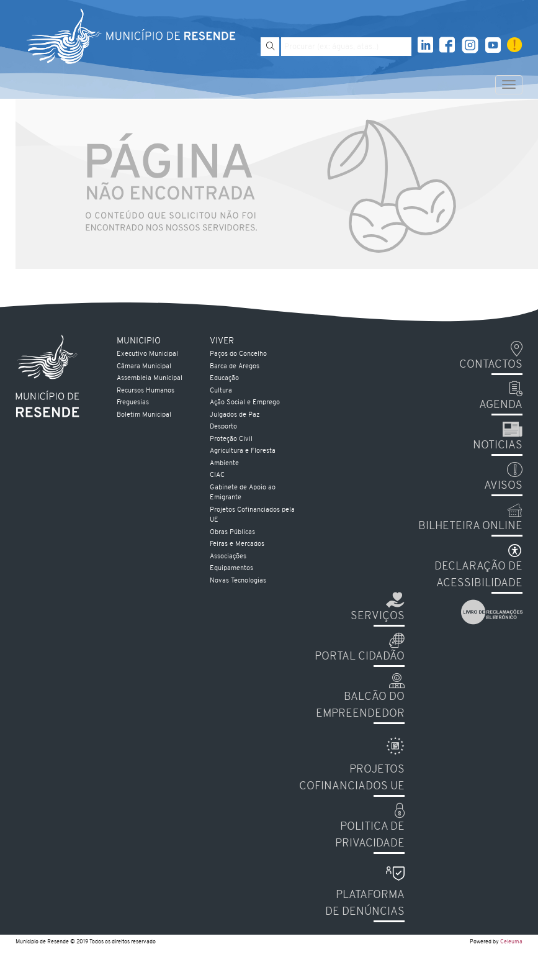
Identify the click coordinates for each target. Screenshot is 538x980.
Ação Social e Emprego (245, 403)
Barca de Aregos (235, 367)
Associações (228, 557)
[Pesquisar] (270, 47)
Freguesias (133, 403)
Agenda (501, 405)
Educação (224, 379)
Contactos (491, 365)
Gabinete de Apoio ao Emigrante (243, 493)
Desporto (223, 427)
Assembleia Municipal (150, 379)
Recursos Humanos (146, 391)
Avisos (503, 486)
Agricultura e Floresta (243, 451)
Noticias (498, 446)
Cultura (221, 391)
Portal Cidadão (360, 657)
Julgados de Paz (235, 415)
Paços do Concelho (238, 354)
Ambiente (224, 464)
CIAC (217, 475)
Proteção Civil (231, 439)
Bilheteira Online (470, 526)
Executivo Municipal (147, 354)
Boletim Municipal (144, 415)
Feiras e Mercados (237, 544)
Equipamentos (231, 569)
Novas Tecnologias (238, 581)
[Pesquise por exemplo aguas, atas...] (346, 47)
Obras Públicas (232, 533)
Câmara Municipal (144, 367)
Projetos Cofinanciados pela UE (252, 515)
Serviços (378, 616)
